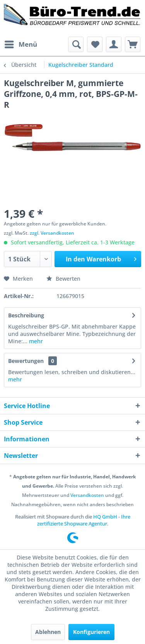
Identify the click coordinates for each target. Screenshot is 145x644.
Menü (21, 43)
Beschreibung (26, 315)
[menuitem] (20, 44)
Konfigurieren (91, 632)
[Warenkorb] (133, 44)
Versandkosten (87, 495)
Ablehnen (48, 632)
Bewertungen (26, 361)
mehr (35, 341)
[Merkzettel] (95, 44)
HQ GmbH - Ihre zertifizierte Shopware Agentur (84, 520)
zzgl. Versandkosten (52, 233)
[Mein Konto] (114, 44)
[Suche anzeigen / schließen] (76, 44)
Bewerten (63, 279)
